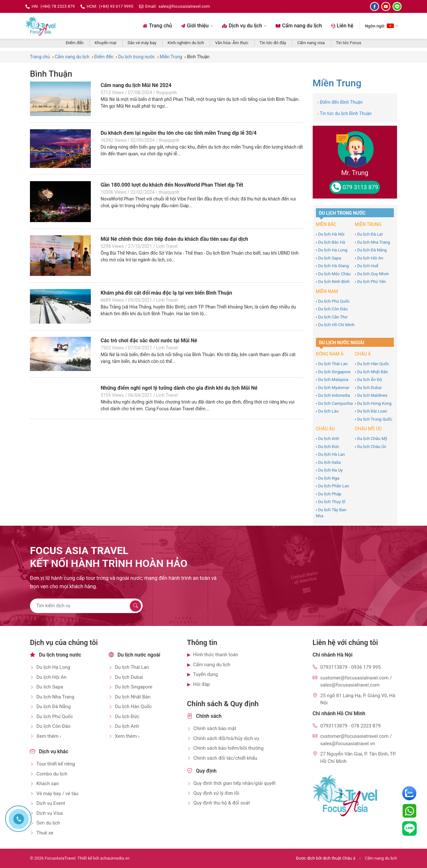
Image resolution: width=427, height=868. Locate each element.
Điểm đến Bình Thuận (340, 102)
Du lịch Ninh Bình (334, 282)
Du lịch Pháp (330, 494)
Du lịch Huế (368, 266)
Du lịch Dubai (369, 388)
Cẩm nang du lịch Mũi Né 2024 (136, 85)
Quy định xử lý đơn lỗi (217, 793)
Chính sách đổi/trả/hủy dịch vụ (226, 738)
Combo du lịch (52, 774)
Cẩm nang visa (311, 43)
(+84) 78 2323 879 (58, 6)
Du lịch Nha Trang (374, 242)
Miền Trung (337, 83)
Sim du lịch (48, 823)
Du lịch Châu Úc (372, 447)
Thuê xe (45, 833)
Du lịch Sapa (330, 258)
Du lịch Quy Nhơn (373, 274)
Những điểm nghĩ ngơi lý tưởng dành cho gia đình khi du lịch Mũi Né (179, 388)
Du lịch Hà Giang (334, 266)
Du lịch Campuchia (336, 403)
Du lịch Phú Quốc (334, 301)
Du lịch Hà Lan (332, 454)
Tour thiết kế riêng (56, 764)
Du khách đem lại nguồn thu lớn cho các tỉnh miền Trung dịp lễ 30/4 (178, 133)
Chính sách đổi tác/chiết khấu (225, 758)
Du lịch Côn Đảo (333, 309)
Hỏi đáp (202, 684)
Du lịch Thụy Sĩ (332, 502)
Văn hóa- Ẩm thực (232, 43)
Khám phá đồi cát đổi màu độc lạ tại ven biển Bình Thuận (166, 293)
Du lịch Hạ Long (333, 250)
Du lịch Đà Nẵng (372, 250)
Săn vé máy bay (142, 43)
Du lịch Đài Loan (372, 411)
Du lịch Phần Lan (334, 486)
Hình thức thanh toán (216, 655)
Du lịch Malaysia (333, 380)
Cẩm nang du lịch (299, 26)
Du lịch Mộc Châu (334, 274)
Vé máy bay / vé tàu (57, 794)
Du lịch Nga (329, 478)
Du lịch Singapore (334, 372)
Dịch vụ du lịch (244, 26)
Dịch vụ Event (51, 803)
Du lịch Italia (330, 462)
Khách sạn (48, 784)
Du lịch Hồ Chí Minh (336, 325)
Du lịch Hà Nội (331, 234)
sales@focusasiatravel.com (184, 6)
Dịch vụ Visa (50, 813)
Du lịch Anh (329, 439)
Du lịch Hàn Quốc (373, 364)
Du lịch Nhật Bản (373, 372)
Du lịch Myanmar (334, 388)
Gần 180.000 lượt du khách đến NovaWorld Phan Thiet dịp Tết (172, 185)
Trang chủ (157, 26)
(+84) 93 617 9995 (116, 6)
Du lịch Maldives (372, 395)
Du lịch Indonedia (334, 395)
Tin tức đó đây (273, 43)
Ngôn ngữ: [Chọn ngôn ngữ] (382, 26)
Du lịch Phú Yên (372, 282)
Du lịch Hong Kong (374, 403)
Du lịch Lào (328, 411)
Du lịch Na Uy (331, 470)
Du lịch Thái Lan (333, 364)
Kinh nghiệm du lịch (186, 43)
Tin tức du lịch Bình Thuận (345, 113)
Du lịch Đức (329, 447)
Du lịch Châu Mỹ (372, 439)
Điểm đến (75, 43)
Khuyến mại (105, 43)
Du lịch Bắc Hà (332, 242)
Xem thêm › (49, 736)
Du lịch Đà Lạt (370, 234)
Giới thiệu (197, 26)
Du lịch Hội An (370, 258)
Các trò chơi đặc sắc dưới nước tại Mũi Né (149, 341)
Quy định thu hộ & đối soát (222, 803)
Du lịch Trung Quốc (375, 419)
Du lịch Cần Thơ (333, 317)
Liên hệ (342, 26)
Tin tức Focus (349, 43)
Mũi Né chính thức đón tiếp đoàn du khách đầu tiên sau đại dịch (174, 239)
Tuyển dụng (206, 674)
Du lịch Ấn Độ (370, 380)
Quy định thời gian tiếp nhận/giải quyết (235, 783)
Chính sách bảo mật (215, 728)
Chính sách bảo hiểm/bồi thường (229, 748)
